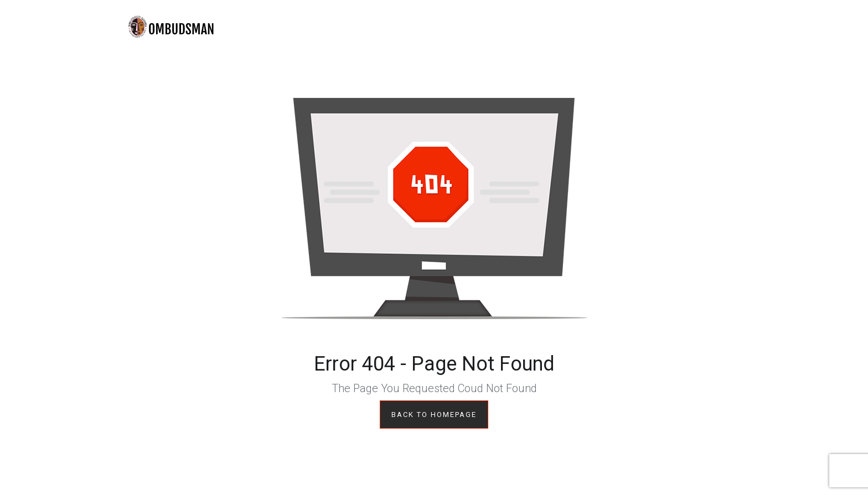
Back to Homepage (434, 415)
